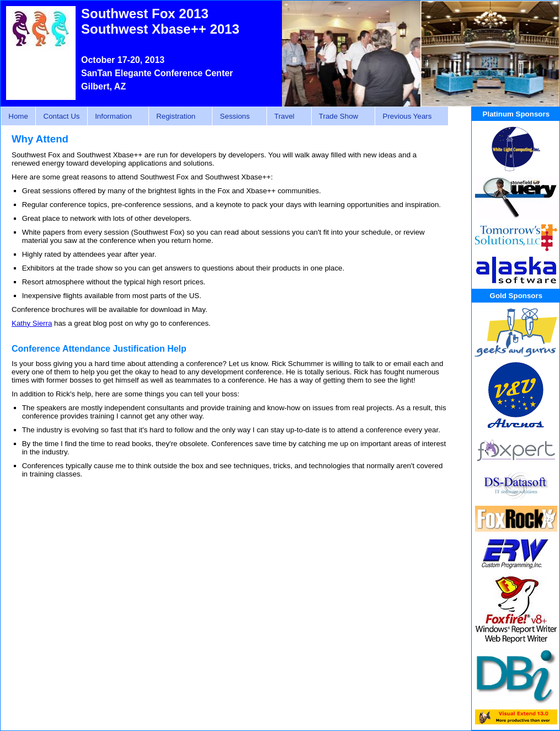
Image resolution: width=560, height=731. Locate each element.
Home (18, 116)
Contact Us (62, 116)
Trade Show (340, 116)
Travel (286, 116)
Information (115, 116)
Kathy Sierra (32, 323)
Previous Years (409, 116)
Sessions (236, 116)
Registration (177, 116)
